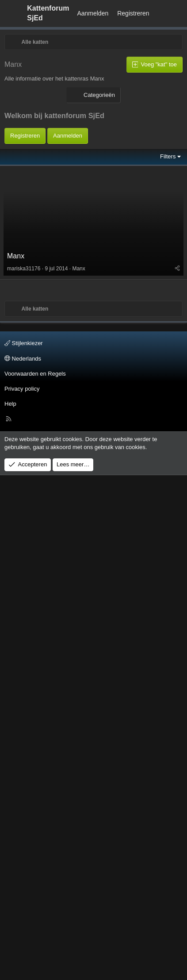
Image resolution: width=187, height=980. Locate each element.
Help (10, 909)
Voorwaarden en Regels (35, 879)
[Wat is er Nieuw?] (162, 14)
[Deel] (177, 605)
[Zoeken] (179, 14)
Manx (16, 593)
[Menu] (11, 13)
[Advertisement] (83, 227)
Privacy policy (22, 894)
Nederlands (23, 863)
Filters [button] (168, 493)
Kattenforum (48, 13)
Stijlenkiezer (24, 848)
